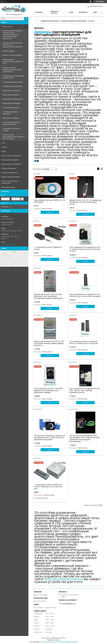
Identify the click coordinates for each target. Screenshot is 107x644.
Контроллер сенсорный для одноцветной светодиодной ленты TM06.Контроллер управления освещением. (49, 438)
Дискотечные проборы (11, 118)
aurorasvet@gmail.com (9, 244)
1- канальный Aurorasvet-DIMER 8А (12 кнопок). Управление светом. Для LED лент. (48, 487)
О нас (3, 143)
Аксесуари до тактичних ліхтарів (11, 129)
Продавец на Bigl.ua (53, 640)
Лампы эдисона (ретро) (11, 95)
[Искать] (26, 19)
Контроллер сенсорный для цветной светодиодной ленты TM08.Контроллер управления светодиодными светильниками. (84, 439)
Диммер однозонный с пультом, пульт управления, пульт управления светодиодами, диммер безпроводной (48, 296)
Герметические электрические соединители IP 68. (13, 61)
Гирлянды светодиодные (11, 103)
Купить (50, 212)
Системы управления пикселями (10, 113)
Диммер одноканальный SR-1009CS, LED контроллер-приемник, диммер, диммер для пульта (49, 343)
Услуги (4, 151)
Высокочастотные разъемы (13, 55)
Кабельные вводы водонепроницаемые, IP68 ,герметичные (12, 70)
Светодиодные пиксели (11, 107)
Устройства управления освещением (73, 21)
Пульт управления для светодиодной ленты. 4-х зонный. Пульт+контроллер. (84, 342)
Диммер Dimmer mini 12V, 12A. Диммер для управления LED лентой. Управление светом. (85, 202)
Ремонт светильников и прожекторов (10, 182)
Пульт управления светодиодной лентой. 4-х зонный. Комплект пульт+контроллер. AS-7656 (85, 249)
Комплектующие (9, 51)
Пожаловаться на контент (49, 642)
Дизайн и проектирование (11, 177)
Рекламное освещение (9, 173)
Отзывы (4, 147)
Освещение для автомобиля (13, 86)
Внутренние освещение (10, 160)
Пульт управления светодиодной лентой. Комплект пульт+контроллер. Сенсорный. (85, 295)
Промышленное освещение (11, 164)
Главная (39, 12)
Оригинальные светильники (13, 99)
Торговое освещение (9, 168)
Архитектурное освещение (11, 156)
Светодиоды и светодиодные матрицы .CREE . (13, 77)
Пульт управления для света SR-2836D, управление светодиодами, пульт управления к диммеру (49, 390)
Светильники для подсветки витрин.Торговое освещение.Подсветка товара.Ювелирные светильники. (13, 35)
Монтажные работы (8, 187)
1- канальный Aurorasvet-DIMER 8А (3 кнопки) (48, 248)
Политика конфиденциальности (68, 642)
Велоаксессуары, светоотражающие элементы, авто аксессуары (13, 137)
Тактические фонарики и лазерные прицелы (11, 123)
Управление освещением (12, 90)
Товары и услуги (7, 26)
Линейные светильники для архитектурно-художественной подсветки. (13, 45)
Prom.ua (63, 638)
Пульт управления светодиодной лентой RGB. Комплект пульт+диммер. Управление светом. (85, 390)
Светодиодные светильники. (13, 82)
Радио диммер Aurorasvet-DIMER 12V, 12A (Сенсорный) (49, 201)
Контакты (83, 12)
